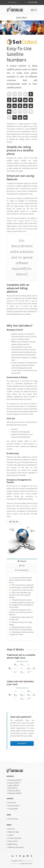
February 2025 (13, 791)
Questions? (22, 743)
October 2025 (13, 783)
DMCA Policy (13, 844)
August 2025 (13, 785)
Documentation (14, 806)
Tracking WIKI (13, 809)
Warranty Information (16, 847)
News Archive (13, 819)
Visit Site (14, 522)
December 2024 (14, 793)
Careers (11, 835)
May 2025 (12, 788)
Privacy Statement (15, 838)
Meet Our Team (14, 832)
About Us (12, 829)
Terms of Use (13, 841)
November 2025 (14, 780)
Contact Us (12, 803)
